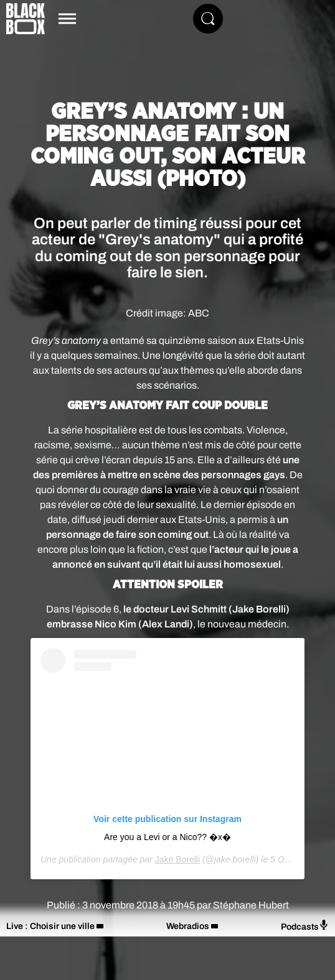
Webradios (188, 926)
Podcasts (305, 926)
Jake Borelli (177, 859)
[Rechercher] (208, 19)
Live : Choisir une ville (50, 926)
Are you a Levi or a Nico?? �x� (167, 837)
